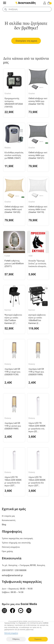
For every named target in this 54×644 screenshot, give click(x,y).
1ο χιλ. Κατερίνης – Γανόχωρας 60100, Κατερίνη (23, 565)
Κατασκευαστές (9, 520)
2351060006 (21, 570)
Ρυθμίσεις (16, 639)
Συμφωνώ (38, 639)
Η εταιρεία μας (8, 516)
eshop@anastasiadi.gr (12, 575)
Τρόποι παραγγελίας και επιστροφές (17, 538)
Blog (4, 525)
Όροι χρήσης (7, 551)
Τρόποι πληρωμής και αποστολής (16, 543)
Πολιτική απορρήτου (11, 547)
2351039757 (8, 570)
